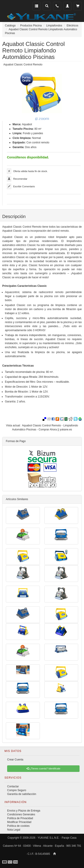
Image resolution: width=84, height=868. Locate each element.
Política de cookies (18, 826)
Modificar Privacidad (19, 822)
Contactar (13, 786)
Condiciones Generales (21, 814)
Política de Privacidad (20, 818)
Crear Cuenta (15, 760)
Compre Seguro (17, 790)
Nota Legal (14, 830)
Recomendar (20, 179)
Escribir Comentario (24, 186)
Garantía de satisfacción (22, 794)
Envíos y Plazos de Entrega (24, 811)
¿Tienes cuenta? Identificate (43, 769)
